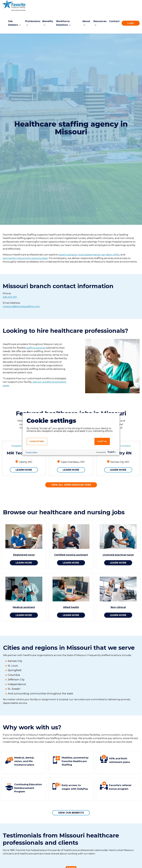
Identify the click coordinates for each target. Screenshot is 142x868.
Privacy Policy (32, 452)
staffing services (36, 348)
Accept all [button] (102, 441)
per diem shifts (110, 255)
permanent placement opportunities (25, 258)
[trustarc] (111, 452)
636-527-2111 (10, 297)
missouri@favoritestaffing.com (21, 306)
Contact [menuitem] (114, 21)
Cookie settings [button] (37, 441)
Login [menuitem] (131, 23)
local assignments (89, 255)
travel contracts (68, 255)
